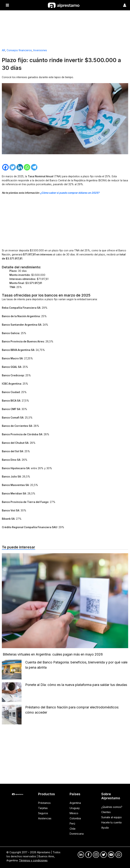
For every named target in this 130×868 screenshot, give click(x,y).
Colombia (75, 818)
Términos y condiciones (33, 860)
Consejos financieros (19, 50)
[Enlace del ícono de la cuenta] (125, 5)
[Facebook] (5, 167)
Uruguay (75, 808)
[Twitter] (13, 167)
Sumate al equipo (111, 817)
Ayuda (105, 827)
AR (3, 50)
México (74, 813)
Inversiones (40, 50)
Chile (73, 829)
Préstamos (44, 803)
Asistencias (45, 818)
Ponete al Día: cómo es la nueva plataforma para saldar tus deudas (77, 685)
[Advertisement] (65, 28)
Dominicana (77, 834)
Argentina (75, 803)
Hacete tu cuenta (111, 822)
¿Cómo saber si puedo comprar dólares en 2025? (70, 193)
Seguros (43, 813)
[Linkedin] (20, 167)
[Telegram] (34, 167)
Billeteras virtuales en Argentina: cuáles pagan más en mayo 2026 (53, 654)
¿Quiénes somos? (112, 807)
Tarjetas (43, 808)
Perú (72, 823)
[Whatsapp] (27, 167)
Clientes (106, 812)
